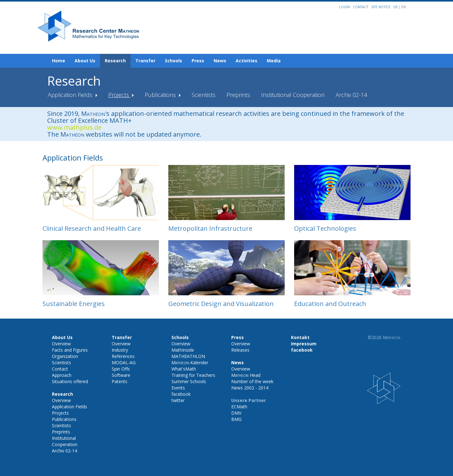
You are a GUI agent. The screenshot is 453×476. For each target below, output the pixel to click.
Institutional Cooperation (293, 95)
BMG (236, 419)
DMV (236, 413)
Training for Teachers (193, 375)
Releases (240, 350)
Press (198, 61)
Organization (65, 356)
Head (246, 375)
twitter (178, 400)
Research (115, 61)
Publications (161, 95)
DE (396, 7)
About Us (85, 61)
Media (274, 61)
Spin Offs (121, 369)
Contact (361, 7)
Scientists (204, 95)
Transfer (145, 61)
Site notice (381, 7)
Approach (62, 375)
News (220, 61)
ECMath (239, 407)
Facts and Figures (70, 350)
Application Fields (71, 95)
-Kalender (190, 363)
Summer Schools (189, 381)
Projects (119, 95)
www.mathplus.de (74, 127)
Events (178, 388)
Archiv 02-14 (351, 95)
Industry (120, 350)
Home (59, 61)
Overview (61, 344)
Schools (173, 61)
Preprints (238, 95)
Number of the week (252, 381)
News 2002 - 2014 (250, 388)
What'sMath (184, 369)
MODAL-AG (124, 363)
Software (121, 375)
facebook (181, 394)
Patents (120, 381)
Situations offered (70, 381)
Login (344, 7)
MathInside (183, 350)
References (123, 356)
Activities (246, 61)
